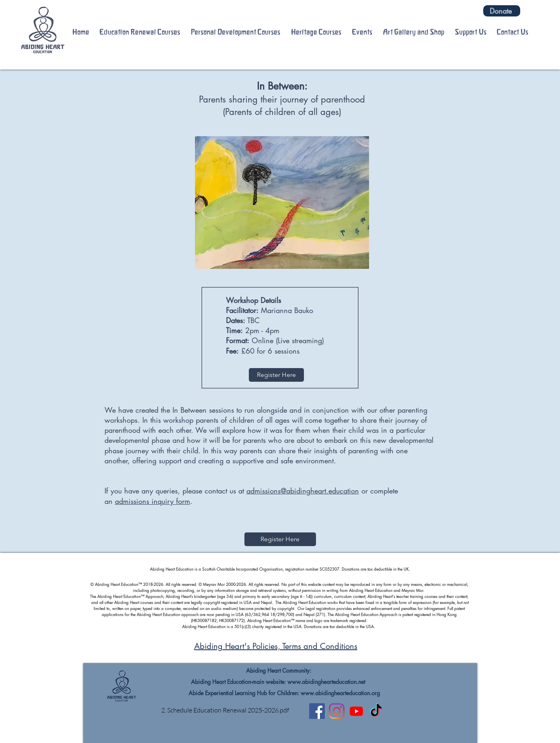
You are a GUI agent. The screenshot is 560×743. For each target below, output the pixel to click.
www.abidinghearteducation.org (340, 693)
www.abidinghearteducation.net (326, 682)
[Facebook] (317, 711)
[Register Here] (276, 375)
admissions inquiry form (153, 501)
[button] (140, 32)
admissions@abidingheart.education (303, 491)
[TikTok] (376, 711)
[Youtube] (356, 711)
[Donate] (502, 11)
